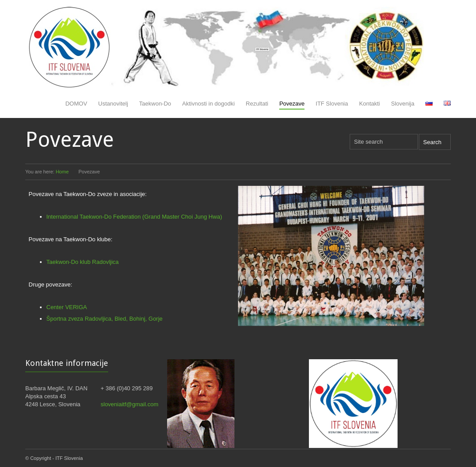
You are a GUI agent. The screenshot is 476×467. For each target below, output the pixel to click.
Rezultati (257, 104)
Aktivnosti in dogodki (209, 104)
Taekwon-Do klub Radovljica (83, 262)
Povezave (292, 104)
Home (62, 172)
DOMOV (76, 104)
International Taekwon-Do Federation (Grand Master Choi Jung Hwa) (134, 217)
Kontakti (369, 104)
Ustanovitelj (113, 104)
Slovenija (403, 104)
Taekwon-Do (155, 104)
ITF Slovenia (332, 104)
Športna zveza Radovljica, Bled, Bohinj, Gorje (105, 319)
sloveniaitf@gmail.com (129, 404)
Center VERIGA (67, 307)
